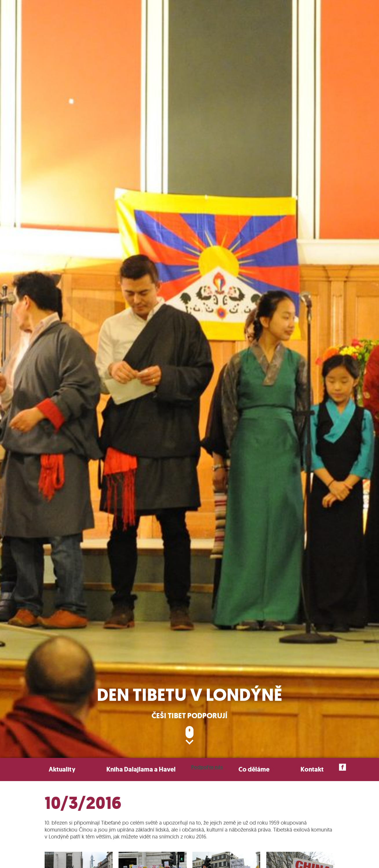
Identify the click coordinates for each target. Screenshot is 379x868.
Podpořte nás (207, 767)
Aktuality (62, 769)
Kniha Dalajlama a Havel (141, 769)
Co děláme (254, 769)
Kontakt (312, 769)
